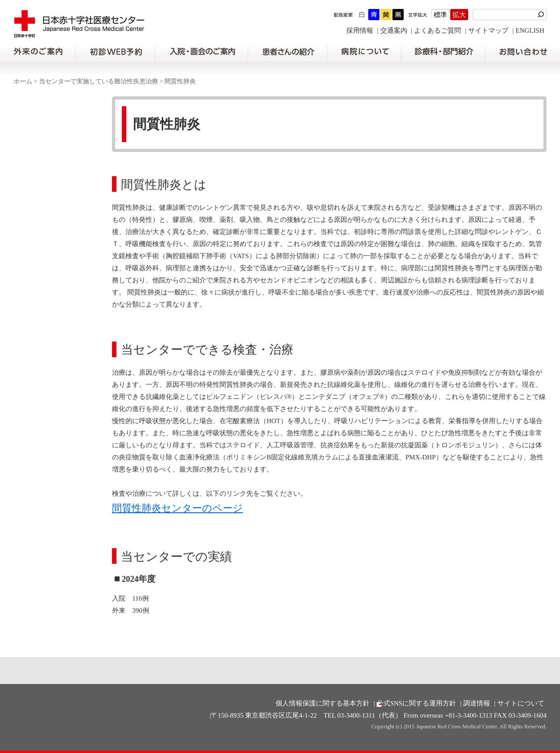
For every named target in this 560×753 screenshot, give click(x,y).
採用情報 (360, 30)
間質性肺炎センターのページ (177, 508)
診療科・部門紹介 (443, 52)
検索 (542, 15)
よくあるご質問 (437, 30)
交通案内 (394, 30)
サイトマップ (488, 30)
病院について (364, 52)
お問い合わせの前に (523, 52)
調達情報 (477, 703)
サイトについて (521, 703)
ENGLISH (530, 30)
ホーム (23, 81)
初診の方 (115, 52)
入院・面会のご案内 (202, 52)
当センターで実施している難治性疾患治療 (99, 81)
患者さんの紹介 (288, 52)
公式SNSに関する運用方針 (417, 703)
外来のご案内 (38, 52)
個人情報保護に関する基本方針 (323, 703)
